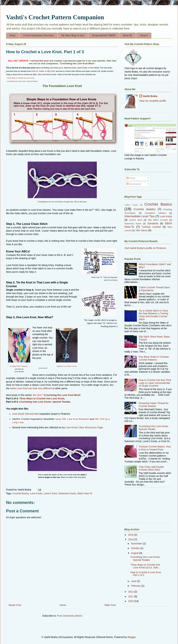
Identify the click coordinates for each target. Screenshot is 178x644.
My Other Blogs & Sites (73, 35)
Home (13, 35)
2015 (131, 535)
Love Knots (36, 493)
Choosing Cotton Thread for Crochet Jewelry (154, 405)
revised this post (40, 61)
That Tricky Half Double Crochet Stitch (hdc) (151, 468)
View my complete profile (153, 101)
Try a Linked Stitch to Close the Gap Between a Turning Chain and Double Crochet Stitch (154, 315)
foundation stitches (155, 213)
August (135, 553)
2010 (131, 601)
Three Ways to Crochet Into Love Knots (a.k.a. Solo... (145, 566)
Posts (131, 178)
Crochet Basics (21, 493)
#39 (64, 419)
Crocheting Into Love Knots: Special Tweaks (22, 81)
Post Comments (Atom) (70, 616)
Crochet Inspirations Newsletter (38, 35)
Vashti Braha (150, 96)
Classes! (144, 35)
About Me (127, 35)
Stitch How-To (85, 493)
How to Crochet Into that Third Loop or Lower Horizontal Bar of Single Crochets (155, 383)
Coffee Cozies (131, 205)
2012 (131, 592)
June (134, 581)
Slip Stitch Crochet (158, 220)
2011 (131, 596)
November (137, 544)
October (136, 548)
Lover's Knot (50, 493)
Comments (134, 184)
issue (58, 419)
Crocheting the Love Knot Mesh (77, 63)
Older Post (110, 605)
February (136, 586)
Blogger (132, 637)
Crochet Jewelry (145, 209)
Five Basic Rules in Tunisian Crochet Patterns (154, 358)
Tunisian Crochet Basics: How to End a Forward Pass (155, 448)
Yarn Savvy (142, 230)
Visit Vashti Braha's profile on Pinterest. (145, 248)
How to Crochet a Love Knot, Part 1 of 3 (45, 52)
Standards (153, 223)
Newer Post (15, 605)
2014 (131, 539)
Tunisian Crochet (151, 227)
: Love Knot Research (77, 419)
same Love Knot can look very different (31, 388)
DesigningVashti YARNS (104, 35)
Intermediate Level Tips (139, 216)
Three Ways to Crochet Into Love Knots (21, 78)
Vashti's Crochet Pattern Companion (55, 17)
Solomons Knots (67, 493)
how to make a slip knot (43, 71)
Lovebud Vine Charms (19, 366)
